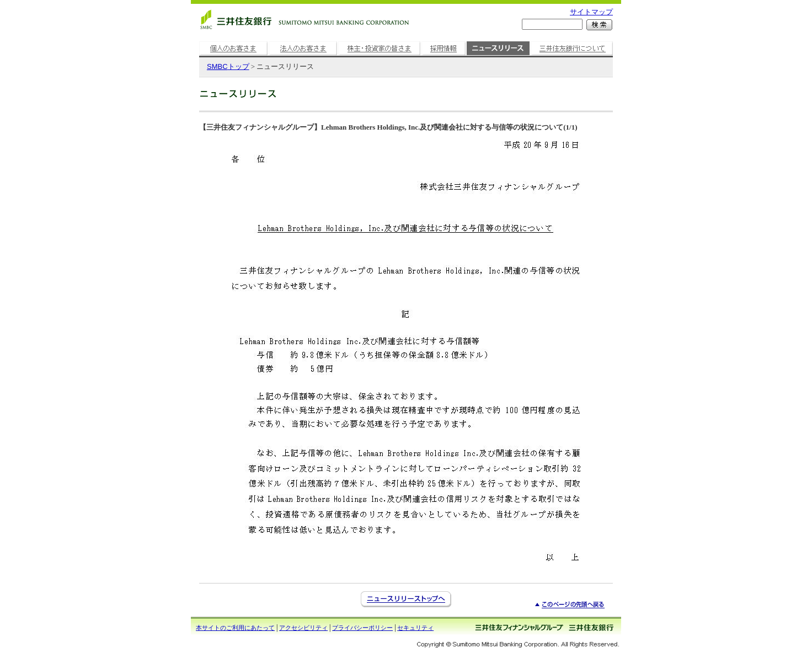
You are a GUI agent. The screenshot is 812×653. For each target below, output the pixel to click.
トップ (228, 66)
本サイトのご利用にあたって (235, 628)
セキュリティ (415, 628)
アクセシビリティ (303, 628)
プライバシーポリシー (362, 628)
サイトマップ (591, 12)
